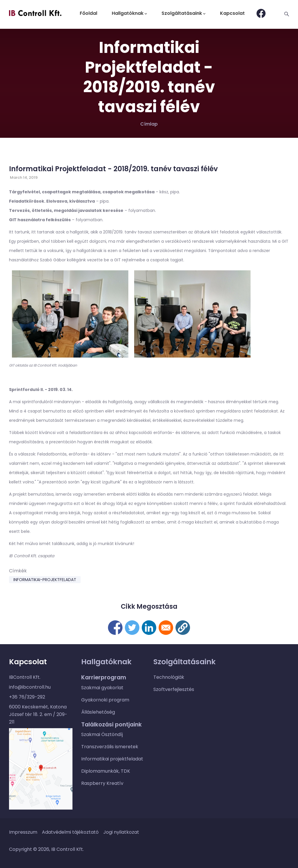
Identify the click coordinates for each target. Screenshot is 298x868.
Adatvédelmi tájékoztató (70, 832)
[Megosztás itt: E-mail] (166, 628)
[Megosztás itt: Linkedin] (149, 628)
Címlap (149, 124)
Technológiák (169, 677)
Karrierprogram (104, 677)
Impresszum (23, 832)
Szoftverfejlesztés (174, 689)
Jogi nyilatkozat (121, 832)
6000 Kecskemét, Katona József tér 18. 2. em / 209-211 (38, 714)
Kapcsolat (232, 13)
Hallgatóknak (129, 13)
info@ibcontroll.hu (30, 687)
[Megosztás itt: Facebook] (115, 628)
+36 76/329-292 (27, 697)
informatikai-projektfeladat (45, 580)
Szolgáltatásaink (183, 13)
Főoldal (88, 13)
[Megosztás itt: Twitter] (132, 628)
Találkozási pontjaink (111, 724)
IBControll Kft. (25, 677)
